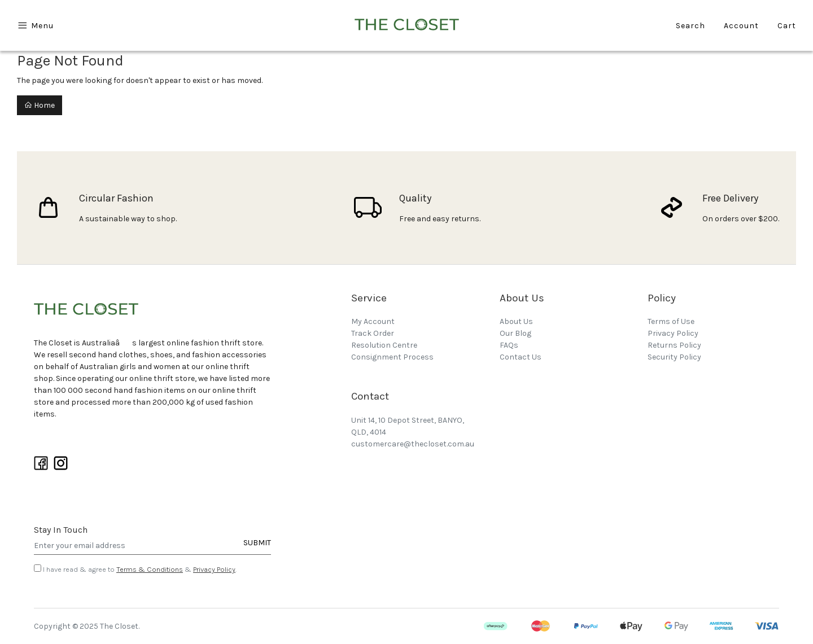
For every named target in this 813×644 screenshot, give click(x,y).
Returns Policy (674, 345)
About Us (516, 321)
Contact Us (521, 357)
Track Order (373, 333)
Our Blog (515, 333)
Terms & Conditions (150, 569)
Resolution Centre (384, 345)
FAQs (509, 345)
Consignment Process (392, 357)
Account (741, 26)
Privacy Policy (214, 569)
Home (40, 105)
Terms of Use (671, 321)
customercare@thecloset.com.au (413, 444)
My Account (373, 321)
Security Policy (674, 357)
